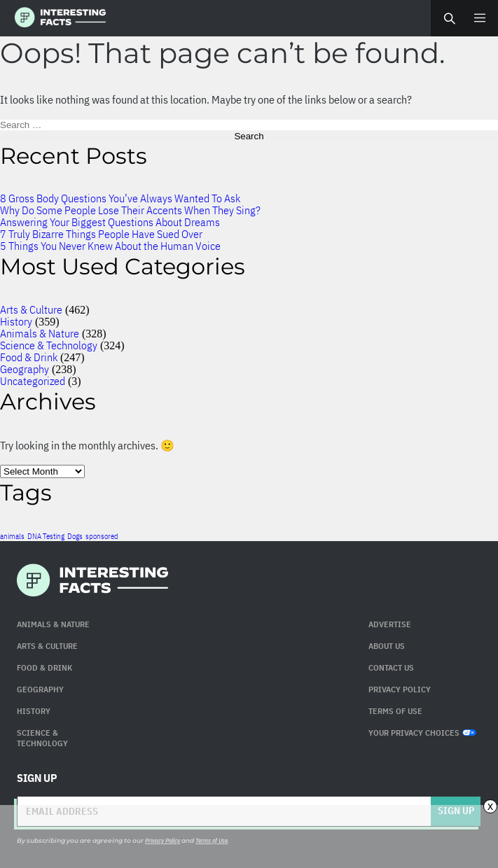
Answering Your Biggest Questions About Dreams (110, 222)
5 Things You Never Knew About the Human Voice (110, 246)
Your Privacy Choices (422, 733)
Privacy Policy (400, 689)
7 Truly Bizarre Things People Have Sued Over (101, 234)
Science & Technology (49, 345)
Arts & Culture (31, 309)
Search (449, 18)
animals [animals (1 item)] (12, 536)
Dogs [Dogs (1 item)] (75, 536)
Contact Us (391, 667)
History (16, 321)
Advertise (390, 624)
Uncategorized (33, 381)
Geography (25, 369)
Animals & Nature (40, 333)
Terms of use (395, 711)
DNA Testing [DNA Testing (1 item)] (46, 536)
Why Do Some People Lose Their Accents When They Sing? (130, 210)
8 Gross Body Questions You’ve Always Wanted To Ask (120, 198)
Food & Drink (29, 357)
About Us (387, 646)
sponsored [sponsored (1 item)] (102, 536)
